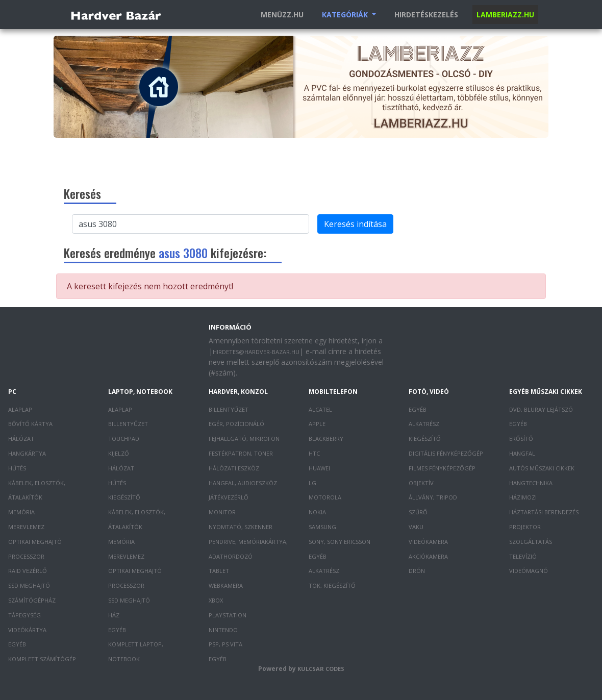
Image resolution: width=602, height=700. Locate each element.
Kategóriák (346, 15)
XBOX (216, 600)
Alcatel (320, 409)
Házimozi (523, 497)
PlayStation (228, 615)
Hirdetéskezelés (426, 15)
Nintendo (223, 630)
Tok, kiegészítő (332, 585)
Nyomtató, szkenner (241, 527)
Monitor (222, 512)
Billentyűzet (128, 424)
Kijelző (119, 453)
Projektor (525, 527)
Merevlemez (26, 527)
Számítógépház (32, 600)
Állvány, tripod (433, 497)
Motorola (325, 497)
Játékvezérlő (229, 497)
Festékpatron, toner (241, 453)
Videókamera (428, 542)
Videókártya (27, 630)
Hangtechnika (531, 483)
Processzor (26, 556)
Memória (21, 512)
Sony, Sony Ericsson (340, 542)
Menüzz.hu (282, 15)
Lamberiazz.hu (505, 15)
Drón (417, 571)
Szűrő (418, 512)
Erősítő (521, 439)
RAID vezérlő (28, 571)
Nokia (317, 512)
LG (312, 483)
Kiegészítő (124, 497)
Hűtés (17, 468)
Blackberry (326, 439)
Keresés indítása (355, 224)
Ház (114, 615)
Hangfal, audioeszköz (243, 483)
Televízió (523, 556)
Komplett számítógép (42, 659)
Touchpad (124, 439)
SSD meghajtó (29, 585)
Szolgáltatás (531, 542)
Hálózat (21, 439)
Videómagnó (529, 571)
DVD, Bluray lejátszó (541, 409)
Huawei (319, 468)
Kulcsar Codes (321, 669)
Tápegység (24, 615)
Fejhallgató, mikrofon (244, 439)
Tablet (219, 571)
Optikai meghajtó (35, 542)
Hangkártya (27, 453)
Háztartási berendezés (544, 512)
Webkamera (226, 585)
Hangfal (522, 453)
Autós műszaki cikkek (542, 468)
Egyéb (17, 644)
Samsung (322, 527)
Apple (317, 424)
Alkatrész (324, 571)
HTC (314, 453)
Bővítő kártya (30, 424)
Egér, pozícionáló (236, 424)
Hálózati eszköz (234, 468)
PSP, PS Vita (225, 644)
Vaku (416, 527)
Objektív (421, 483)
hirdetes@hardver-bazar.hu (256, 352)
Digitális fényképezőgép (446, 453)
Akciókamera (428, 556)
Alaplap (20, 409)
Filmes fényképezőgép (442, 468)
